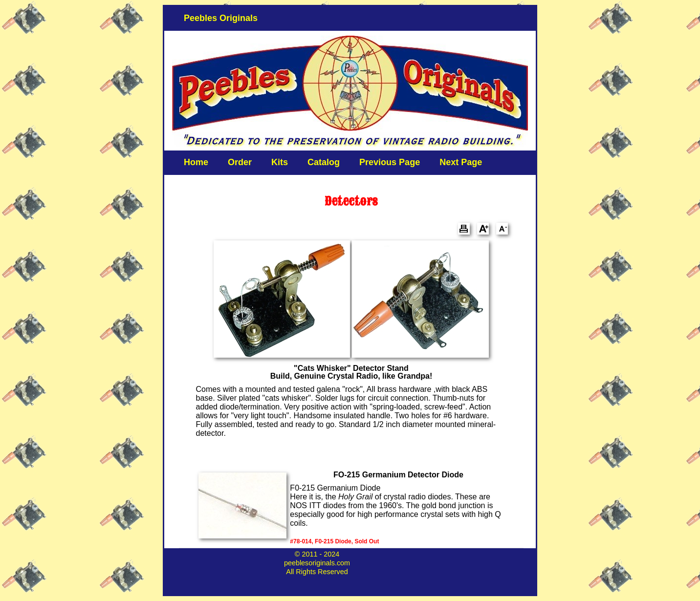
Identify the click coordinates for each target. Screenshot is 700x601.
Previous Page (390, 162)
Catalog (324, 162)
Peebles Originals (221, 18)
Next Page (461, 162)
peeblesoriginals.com (317, 563)
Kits (280, 162)
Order (240, 162)
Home (196, 162)
